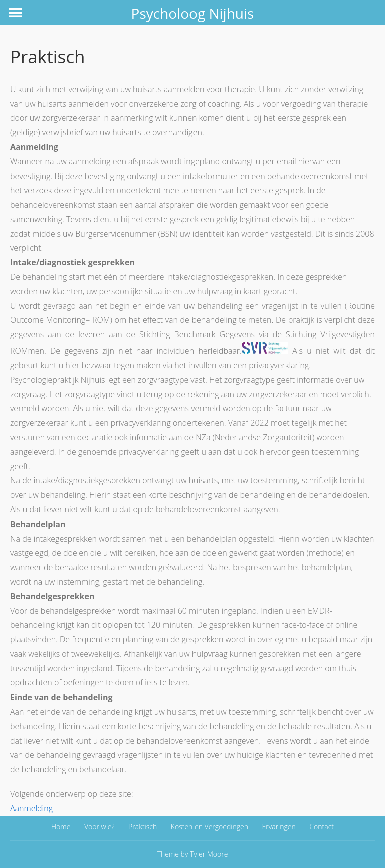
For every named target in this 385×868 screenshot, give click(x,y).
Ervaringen (279, 827)
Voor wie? (99, 827)
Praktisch (143, 827)
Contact (322, 827)
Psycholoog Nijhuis (193, 13)
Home (61, 827)
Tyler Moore (209, 854)
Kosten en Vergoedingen (210, 827)
